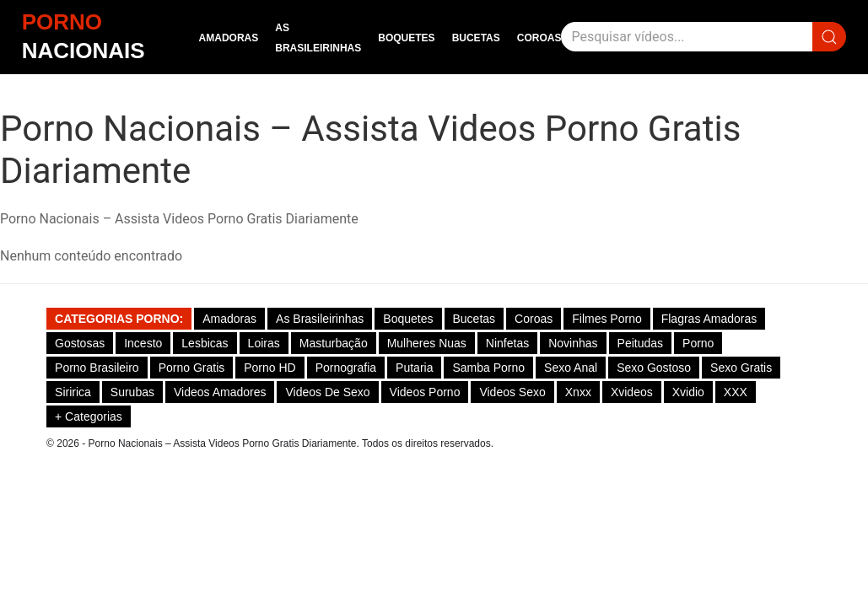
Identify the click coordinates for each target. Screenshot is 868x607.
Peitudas (640, 343)
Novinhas (573, 343)
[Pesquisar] (687, 37)
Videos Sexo (512, 392)
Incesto (143, 343)
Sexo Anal (571, 368)
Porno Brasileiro (97, 368)
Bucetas (476, 38)
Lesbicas (205, 343)
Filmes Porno (607, 319)
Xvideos (632, 392)
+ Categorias (89, 416)
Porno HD (270, 368)
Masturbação (334, 343)
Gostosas (80, 343)
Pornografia (346, 368)
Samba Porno (488, 368)
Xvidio (688, 392)
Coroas (539, 38)
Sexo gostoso (654, 368)
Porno (698, 343)
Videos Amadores (220, 392)
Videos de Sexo (327, 392)
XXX (736, 392)
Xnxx (578, 392)
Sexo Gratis (741, 368)
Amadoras (229, 38)
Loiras (264, 343)
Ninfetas (507, 343)
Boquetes (406, 38)
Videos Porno (425, 392)
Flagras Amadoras (709, 319)
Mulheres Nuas (427, 343)
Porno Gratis (192, 368)
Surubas (132, 392)
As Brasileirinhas (320, 319)
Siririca (73, 392)
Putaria (414, 368)
